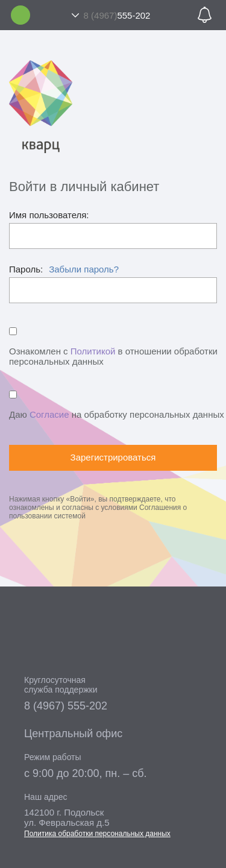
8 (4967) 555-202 (66, 706)
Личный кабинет (20, 15)
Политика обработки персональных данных (97, 834)
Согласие (49, 414)
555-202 (117, 15)
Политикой (93, 351)
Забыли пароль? (84, 269)
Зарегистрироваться (113, 457)
